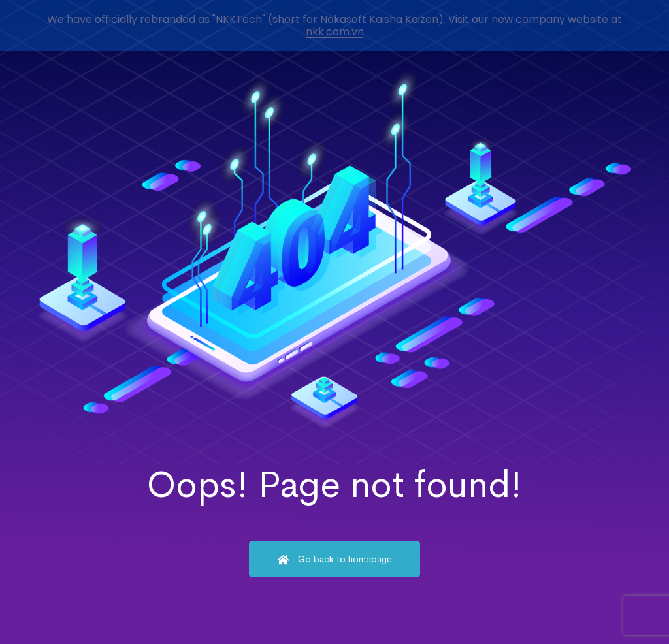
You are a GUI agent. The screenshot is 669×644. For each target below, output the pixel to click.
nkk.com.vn (335, 32)
